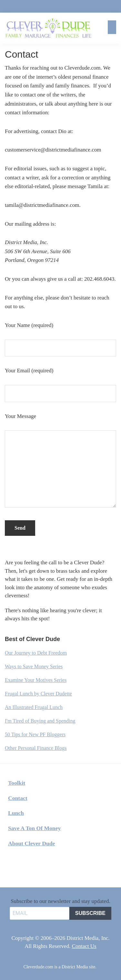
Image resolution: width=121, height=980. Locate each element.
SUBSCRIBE (90, 913)
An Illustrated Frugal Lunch (34, 707)
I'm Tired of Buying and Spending (40, 721)
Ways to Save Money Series (34, 666)
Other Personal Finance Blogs (36, 748)
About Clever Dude (31, 843)
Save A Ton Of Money (34, 828)
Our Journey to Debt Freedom (36, 653)
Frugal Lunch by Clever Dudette (38, 694)
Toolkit (17, 783)
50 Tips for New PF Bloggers (35, 734)
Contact (18, 798)
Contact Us (84, 946)
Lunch (16, 813)
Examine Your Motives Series (36, 680)
